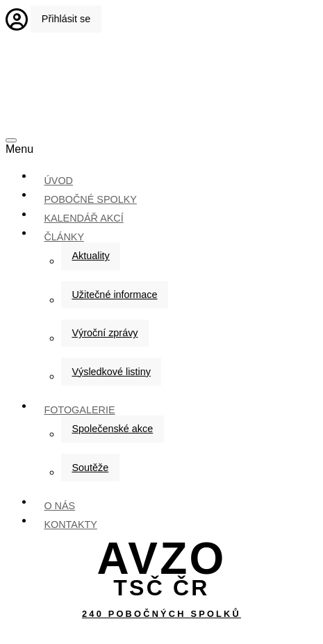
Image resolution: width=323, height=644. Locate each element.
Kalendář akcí (83, 218)
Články (64, 237)
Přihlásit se (66, 19)
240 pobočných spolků (161, 614)
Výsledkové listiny (111, 372)
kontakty (71, 525)
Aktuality (90, 256)
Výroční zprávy (105, 333)
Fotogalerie (79, 410)
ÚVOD (58, 181)
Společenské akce (112, 429)
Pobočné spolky (90, 199)
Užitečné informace (114, 295)
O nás (59, 506)
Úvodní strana (162, 88)
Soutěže (90, 468)
